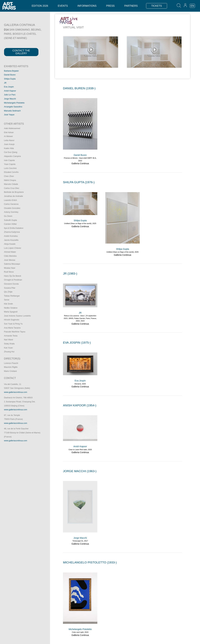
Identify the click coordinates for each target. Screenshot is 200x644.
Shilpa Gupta (10, 79)
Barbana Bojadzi (11, 71)
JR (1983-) (70, 274)
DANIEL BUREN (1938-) (79, 88)
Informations (87, 6)
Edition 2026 (40, 6)
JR (5, 83)
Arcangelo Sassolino (13, 107)
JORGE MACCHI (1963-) (80, 471)
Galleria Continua (80, 163)
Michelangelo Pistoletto (14, 103)
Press (110, 6)
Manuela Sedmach (12, 111)
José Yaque (9, 115)
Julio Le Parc (10, 95)
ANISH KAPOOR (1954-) (80, 405)
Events (63, 6)
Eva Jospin (9, 87)
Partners (131, 6)
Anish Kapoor (10, 91)
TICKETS (157, 6)
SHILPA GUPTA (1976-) (79, 182)
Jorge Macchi (10, 99)
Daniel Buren (10, 75)
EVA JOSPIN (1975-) (77, 343)
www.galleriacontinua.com (16, 392)
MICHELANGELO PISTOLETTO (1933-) (90, 562)
